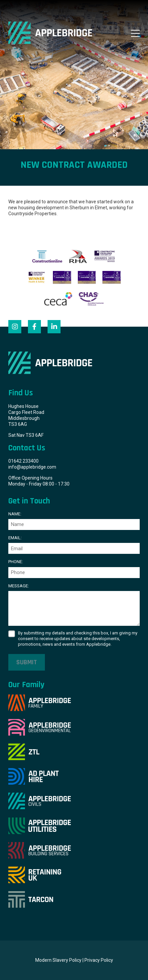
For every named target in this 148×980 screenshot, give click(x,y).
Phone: (16, 562)
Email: (15, 538)
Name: (15, 514)
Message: (19, 586)
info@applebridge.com (32, 467)
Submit (27, 662)
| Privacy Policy (98, 960)
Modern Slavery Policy (58, 960)
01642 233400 (23, 461)
